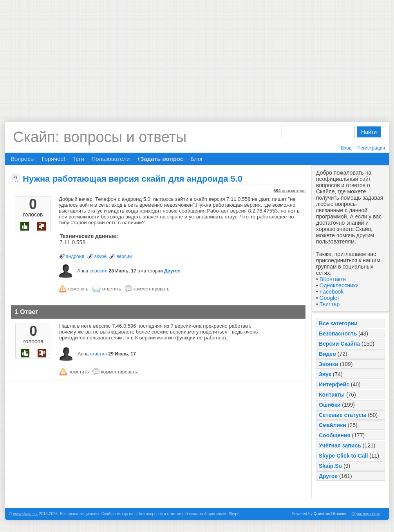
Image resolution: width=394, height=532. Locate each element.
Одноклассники (339, 285)
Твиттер (330, 304)
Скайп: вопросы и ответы (100, 137)
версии (124, 256)
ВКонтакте (333, 279)
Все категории (338, 323)
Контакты (332, 395)
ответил (99, 354)
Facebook (332, 292)
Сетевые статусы (342, 415)
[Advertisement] (197, 55)
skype (100, 256)
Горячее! (53, 159)
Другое (328, 476)
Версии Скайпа (339, 344)
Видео (327, 354)
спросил (99, 271)
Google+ (330, 298)
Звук (325, 374)
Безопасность (338, 334)
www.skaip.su (25, 514)
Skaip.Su (330, 466)
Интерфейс (334, 384)
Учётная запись (340, 445)
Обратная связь (366, 514)
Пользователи (110, 159)
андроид (75, 256)
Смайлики (333, 425)
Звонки (329, 364)
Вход (346, 148)
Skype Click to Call (343, 456)
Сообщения (335, 435)
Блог (197, 159)
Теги (79, 159)
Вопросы (23, 159)
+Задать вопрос (160, 159)
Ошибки (330, 405)
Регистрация (371, 148)
